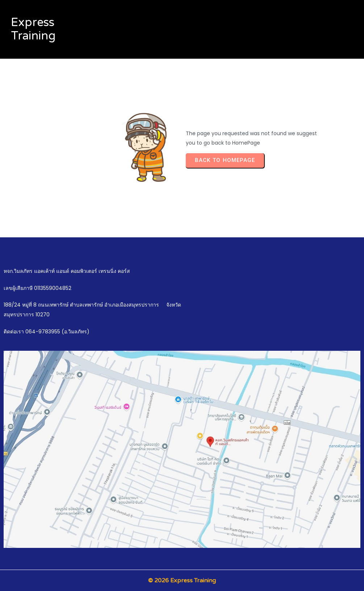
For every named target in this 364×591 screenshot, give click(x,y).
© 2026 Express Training (182, 580)
